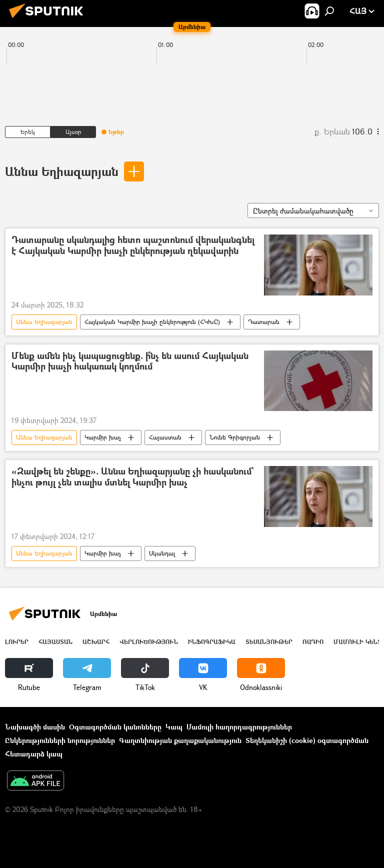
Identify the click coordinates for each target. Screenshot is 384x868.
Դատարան (264, 322)
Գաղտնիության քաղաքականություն (180, 740)
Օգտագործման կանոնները (115, 727)
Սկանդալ (162, 553)
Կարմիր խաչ (103, 437)
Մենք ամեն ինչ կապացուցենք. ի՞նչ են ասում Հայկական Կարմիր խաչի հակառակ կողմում (130, 362)
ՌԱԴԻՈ (313, 642)
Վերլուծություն (149, 642)
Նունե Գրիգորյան (235, 437)
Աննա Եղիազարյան (62, 171)
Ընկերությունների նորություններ (60, 740)
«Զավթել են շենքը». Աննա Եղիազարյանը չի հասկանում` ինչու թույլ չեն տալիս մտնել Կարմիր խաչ (132, 477)
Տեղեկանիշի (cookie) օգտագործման (307, 740)
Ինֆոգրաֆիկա (212, 642)
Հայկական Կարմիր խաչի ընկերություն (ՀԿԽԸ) (152, 322)
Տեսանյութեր (269, 642)
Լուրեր (17, 642)
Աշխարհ (96, 642)
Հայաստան (165, 437)
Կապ (174, 727)
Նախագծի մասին (35, 727)
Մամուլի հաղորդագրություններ (239, 727)
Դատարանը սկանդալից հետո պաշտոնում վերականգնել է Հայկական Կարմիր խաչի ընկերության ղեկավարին (133, 246)
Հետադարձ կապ (34, 754)
